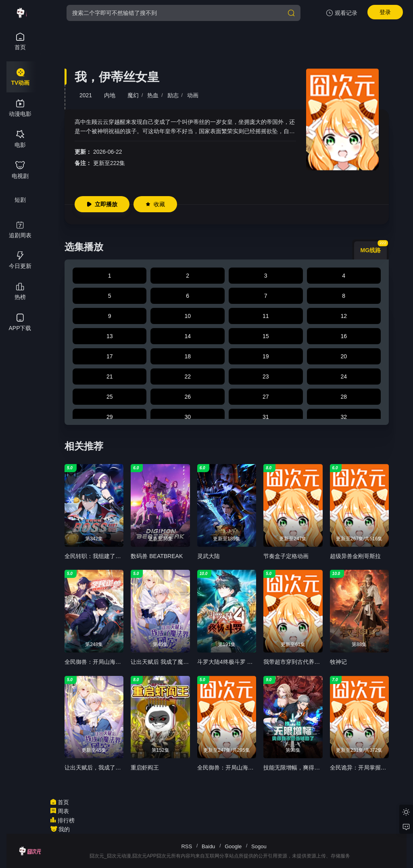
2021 (86, 95)
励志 (173, 95)
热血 (153, 95)
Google (233, 846)
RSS (187, 846)
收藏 (155, 204)
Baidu (208, 846)
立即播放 (102, 204)
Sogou (259, 846)
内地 (110, 95)
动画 (193, 95)
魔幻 (133, 95)
